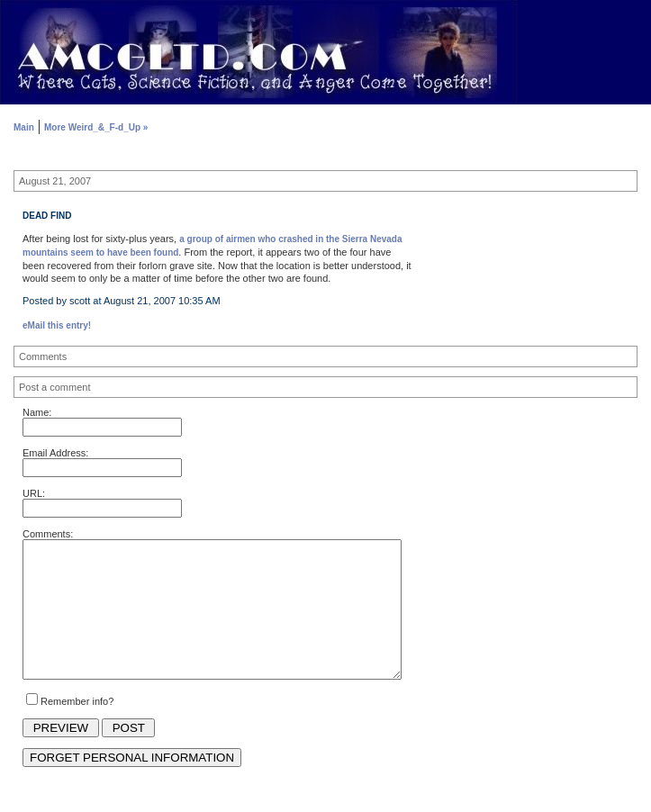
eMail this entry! (57, 325)
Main (24, 127)
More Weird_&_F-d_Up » (96, 127)
